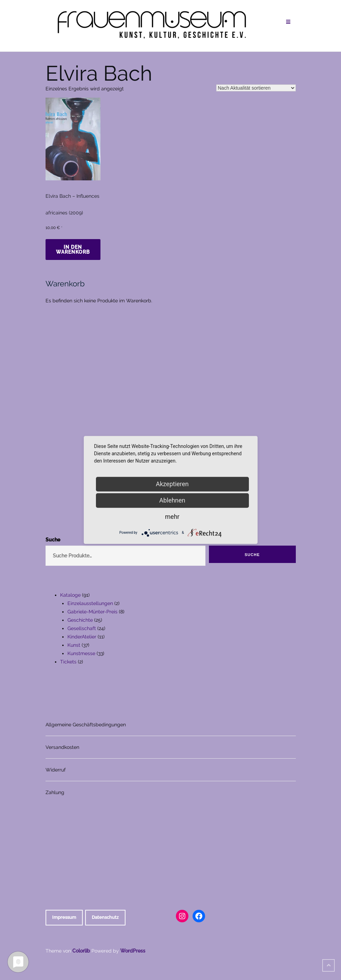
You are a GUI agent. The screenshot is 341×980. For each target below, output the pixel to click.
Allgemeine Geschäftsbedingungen (86, 725)
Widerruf (56, 770)
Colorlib (81, 951)
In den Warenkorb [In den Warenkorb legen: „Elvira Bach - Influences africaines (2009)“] (73, 250)
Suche (252, 555)
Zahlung (55, 792)
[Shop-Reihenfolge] (256, 88)
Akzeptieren (172, 484)
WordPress (133, 951)
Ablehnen (172, 500)
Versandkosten (62, 747)
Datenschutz (105, 917)
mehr (172, 517)
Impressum (64, 917)
